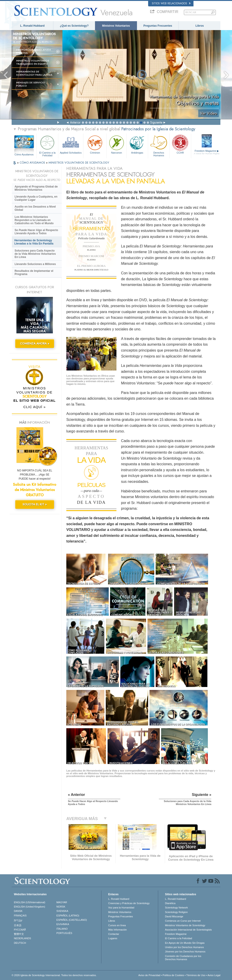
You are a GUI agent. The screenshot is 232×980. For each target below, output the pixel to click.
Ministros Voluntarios (116, 26)
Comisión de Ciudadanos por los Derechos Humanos (183, 958)
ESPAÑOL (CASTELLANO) (72, 920)
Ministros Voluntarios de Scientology (185, 925)
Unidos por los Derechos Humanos (184, 947)
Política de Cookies (173, 975)
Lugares (113, 938)
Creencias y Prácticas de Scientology (129, 903)
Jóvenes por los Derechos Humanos (185, 952)
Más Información (117, 930)
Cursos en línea (117, 925)
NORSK (61, 907)
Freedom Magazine (207, 152)
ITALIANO (62, 929)
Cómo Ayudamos (24, 154)
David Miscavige (174, 916)
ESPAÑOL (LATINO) (68, 916)
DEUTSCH (20, 943)
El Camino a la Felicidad (47, 145)
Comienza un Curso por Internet (183, 921)
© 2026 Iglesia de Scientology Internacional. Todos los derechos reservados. (54, 975)
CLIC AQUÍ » (35, 407)
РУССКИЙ (20, 930)
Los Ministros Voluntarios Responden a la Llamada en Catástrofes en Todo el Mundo (34, 220)
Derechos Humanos (159, 145)
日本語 (18, 925)
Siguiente (156, 122)
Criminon (95, 144)
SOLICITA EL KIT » (35, 504)
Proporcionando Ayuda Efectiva (34, 51)
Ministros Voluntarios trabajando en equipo (33, 62)
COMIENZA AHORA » (35, 343)
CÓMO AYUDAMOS (33, 163)
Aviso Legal (214, 975)
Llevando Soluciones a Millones (35, 264)
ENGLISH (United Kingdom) (30, 907)
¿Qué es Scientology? (74, 26)
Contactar (114, 934)
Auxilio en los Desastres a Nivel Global (35, 208)
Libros (200, 26)
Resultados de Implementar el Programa (34, 273)
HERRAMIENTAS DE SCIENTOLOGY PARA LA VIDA (34, 73)
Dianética (170, 903)
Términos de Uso (196, 975)
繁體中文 (19, 934)
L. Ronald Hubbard (32, 26)
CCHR (180, 144)
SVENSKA (62, 911)
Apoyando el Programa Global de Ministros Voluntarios (36, 188)
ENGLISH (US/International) (30, 902)
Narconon (116, 144)
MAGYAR (62, 902)
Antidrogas (137, 144)
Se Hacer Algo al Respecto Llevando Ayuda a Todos (36, 232)
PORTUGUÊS (64, 933)
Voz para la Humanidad (121, 908)
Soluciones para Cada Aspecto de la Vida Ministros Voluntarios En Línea (35, 254)
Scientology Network (176, 908)
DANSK (18, 911)
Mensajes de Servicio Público (31, 84)
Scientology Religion (176, 912)
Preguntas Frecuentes (158, 26)
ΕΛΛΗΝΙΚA (63, 924)
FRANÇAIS (20, 916)
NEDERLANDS (22, 938)
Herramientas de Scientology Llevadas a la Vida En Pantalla (34, 242)
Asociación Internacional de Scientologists (188, 930)
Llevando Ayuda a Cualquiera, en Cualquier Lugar (36, 198)
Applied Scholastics (71, 144)
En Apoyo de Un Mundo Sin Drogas (185, 943)
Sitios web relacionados (171, 3)
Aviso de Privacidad (149, 975)
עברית (18, 920)
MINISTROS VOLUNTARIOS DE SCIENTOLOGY (79, 163)
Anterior (75, 122)
